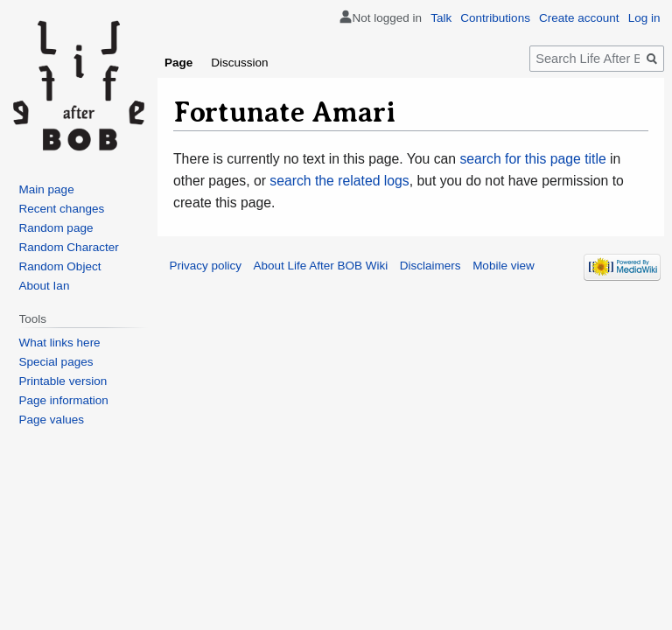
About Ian (45, 286)
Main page (47, 189)
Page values (52, 420)
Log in (644, 18)
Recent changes (62, 209)
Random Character (69, 247)
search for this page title (532, 159)
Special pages (56, 362)
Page (178, 63)
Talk (441, 18)
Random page (56, 228)
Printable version (63, 381)
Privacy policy (206, 266)
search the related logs (339, 181)
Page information (64, 400)
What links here (60, 343)
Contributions (495, 18)
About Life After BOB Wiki (321, 266)
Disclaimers (430, 266)
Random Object (60, 266)
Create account (579, 18)
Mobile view (504, 266)
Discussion (239, 63)
